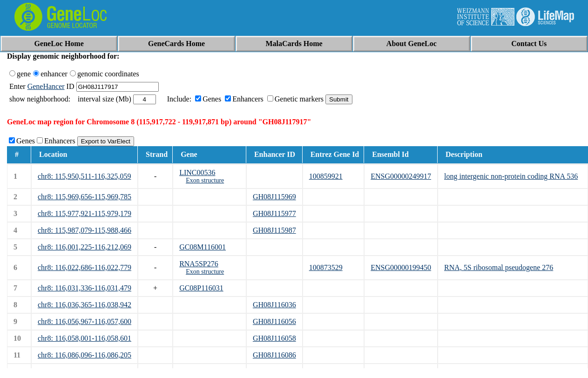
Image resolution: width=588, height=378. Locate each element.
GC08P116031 (201, 288)
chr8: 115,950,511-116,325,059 (84, 176)
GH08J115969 (274, 197)
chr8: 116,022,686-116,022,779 (84, 267)
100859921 (326, 176)
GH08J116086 (274, 355)
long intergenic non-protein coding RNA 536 (511, 176)
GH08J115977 (274, 213)
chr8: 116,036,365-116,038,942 (84, 305)
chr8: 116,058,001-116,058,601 (84, 338)
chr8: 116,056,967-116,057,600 (84, 321)
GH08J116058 (274, 338)
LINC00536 (197, 172)
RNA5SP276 (199, 264)
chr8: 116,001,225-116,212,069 (84, 247)
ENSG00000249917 (401, 176)
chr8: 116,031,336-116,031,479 (84, 288)
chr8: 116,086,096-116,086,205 (84, 355)
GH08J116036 (274, 305)
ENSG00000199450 (401, 267)
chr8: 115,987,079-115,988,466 (84, 230)
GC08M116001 (203, 247)
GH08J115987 (274, 230)
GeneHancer (46, 86)
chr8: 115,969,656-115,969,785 (84, 197)
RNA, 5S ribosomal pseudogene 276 (499, 267)
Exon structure (205, 180)
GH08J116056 (274, 321)
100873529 (326, 267)
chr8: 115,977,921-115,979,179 (84, 213)
